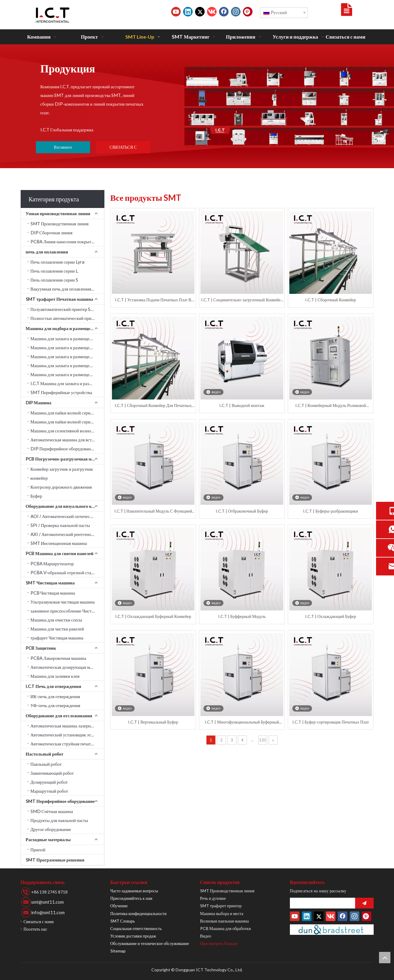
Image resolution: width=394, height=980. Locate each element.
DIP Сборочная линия (52, 233)
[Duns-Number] (332, 930)
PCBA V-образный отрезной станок (64, 572)
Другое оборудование (51, 829)
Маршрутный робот (49, 791)
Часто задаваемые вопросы (134, 891)
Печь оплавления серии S (54, 280)
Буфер (36, 496)
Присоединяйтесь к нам (131, 898)
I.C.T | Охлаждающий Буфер (331, 616)
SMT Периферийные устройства (61, 392)
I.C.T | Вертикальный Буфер (153, 722)
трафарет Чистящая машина (57, 638)
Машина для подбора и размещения (62, 328)
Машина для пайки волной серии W (64, 422)
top (385, 958)
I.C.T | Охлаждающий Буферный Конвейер (153, 616)
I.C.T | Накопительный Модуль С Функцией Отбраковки (153, 511)
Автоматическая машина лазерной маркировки (67, 726)
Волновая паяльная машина (225, 921)
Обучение (119, 906)
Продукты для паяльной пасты (59, 820)
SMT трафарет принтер (221, 906)
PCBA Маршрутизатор (52, 563)
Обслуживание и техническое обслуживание (150, 943)
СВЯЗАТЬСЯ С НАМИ (123, 149)
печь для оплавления (47, 252)
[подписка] (364, 903)
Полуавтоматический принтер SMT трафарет (67, 309)
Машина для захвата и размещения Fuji (67, 374)
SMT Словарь (123, 921)
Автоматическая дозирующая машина (66, 667)
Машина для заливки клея (55, 676)
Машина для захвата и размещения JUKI (67, 347)
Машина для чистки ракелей (57, 629)
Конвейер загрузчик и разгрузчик (62, 469)
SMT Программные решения (55, 860)
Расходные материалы (48, 839)
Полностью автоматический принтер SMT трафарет (67, 318)
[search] (321, 903)
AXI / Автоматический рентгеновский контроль (67, 534)
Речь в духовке (213, 898)
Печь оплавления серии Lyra (57, 262)
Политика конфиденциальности (139, 913)
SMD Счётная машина (52, 811)
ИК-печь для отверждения (55, 696)
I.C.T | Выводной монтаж (242, 405)
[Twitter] (200, 12)
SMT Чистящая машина (50, 583)
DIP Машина (39, 402)
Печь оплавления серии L (54, 271)
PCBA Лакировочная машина (58, 658)
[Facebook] (224, 12)
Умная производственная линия (58, 213)
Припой (38, 850)
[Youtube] (176, 12)
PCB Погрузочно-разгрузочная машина (65, 459)
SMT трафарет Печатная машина (60, 299)
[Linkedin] (188, 12)
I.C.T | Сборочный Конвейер (330, 300)
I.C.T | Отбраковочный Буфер (242, 511)
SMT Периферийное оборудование (60, 801)
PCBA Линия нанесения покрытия (63, 241)
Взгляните (63, 147)
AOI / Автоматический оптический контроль (67, 516)
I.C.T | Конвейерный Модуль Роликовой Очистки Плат (331, 406)
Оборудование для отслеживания (59, 715)
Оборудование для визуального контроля (65, 506)
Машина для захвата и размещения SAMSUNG (67, 338)
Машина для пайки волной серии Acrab (67, 413)
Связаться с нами (39, 921)
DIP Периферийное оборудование (63, 449)
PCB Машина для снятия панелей (60, 553)
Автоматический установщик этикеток (67, 735)
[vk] (212, 12)
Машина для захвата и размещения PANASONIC (67, 365)
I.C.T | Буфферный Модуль (242, 616)
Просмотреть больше (219, 943)
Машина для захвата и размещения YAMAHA (67, 356)
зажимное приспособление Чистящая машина (67, 611)
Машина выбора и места (222, 913)
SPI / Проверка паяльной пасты (60, 525)
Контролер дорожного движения (61, 487)
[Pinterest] (248, 12)
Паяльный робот (46, 764)
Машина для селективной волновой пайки (67, 431)
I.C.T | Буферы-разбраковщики (330, 511)
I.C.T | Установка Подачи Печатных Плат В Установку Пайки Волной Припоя (153, 300)
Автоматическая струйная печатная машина (67, 744)
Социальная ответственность (136, 928)
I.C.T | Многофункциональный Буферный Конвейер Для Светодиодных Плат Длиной (242, 722)
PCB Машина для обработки (226, 928)
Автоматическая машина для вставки (66, 440)
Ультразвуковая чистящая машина (63, 602)
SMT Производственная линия (60, 224)
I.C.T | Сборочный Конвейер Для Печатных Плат (153, 406)
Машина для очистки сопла (56, 620)
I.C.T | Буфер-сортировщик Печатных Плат (331, 722)
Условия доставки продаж (133, 936)
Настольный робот (45, 754)
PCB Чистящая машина (53, 593)
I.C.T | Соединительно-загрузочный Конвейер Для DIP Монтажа (242, 300)
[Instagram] (236, 12)
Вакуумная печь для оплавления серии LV (67, 289)
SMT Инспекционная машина (59, 543)
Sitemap (118, 951)
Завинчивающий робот (52, 773)
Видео (206, 936)
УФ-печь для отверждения (55, 705)
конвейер (39, 478)
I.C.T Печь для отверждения (54, 686)
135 (263, 740)
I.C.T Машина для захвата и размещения (67, 383)
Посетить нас (35, 929)
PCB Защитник (41, 648)
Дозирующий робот (49, 782)
